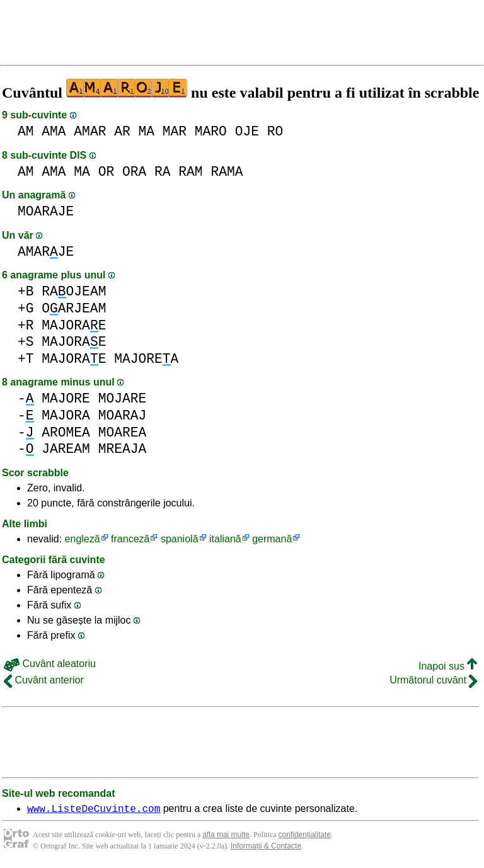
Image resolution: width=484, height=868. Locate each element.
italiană (225, 539)
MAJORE (66, 398)
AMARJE (46, 252)
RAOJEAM (74, 291)
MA (146, 131)
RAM (190, 172)
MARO (211, 131)
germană (272, 539)
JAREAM (66, 449)
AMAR (90, 131)
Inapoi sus (448, 666)
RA (163, 172)
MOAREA (123, 432)
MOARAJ (123, 415)
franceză (130, 539)
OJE (247, 131)
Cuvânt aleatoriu (50, 664)
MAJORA (66, 415)
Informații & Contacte (266, 848)
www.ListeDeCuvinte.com (94, 810)
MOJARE (123, 398)
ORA (134, 172)
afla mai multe (226, 837)
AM (26, 131)
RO (275, 131)
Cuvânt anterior (44, 680)
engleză (83, 539)
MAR (175, 131)
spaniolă (180, 539)
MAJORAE (74, 325)
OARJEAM (74, 308)
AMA (54, 131)
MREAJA (123, 449)
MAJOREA (146, 359)
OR (107, 172)
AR (122, 131)
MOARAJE (46, 211)
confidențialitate (305, 837)
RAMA (227, 172)
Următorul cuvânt (433, 680)
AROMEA (66, 432)
